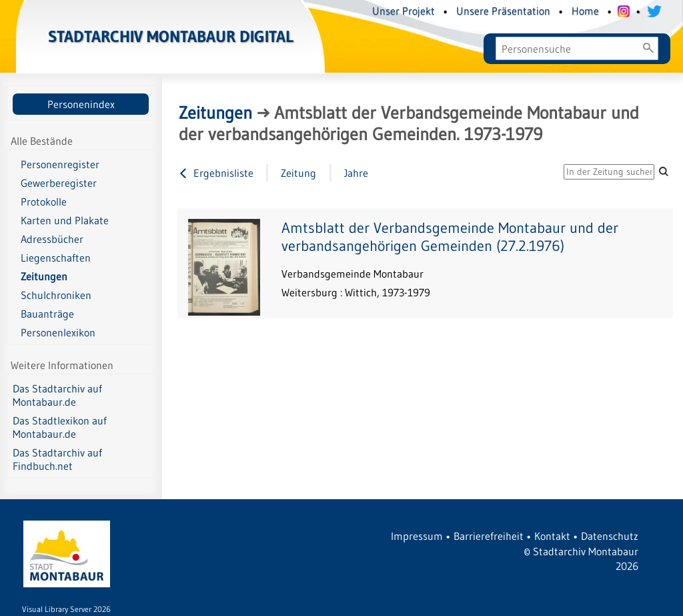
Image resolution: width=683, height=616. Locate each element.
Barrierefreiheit (489, 536)
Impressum (417, 536)
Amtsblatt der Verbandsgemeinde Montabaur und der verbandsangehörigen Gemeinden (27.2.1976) (450, 237)
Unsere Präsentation (503, 11)
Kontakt (552, 536)
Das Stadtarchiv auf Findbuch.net (57, 459)
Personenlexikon (58, 332)
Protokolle (44, 202)
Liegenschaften (56, 258)
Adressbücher (52, 239)
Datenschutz (610, 536)
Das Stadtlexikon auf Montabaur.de (60, 427)
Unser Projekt (404, 11)
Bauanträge (47, 314)
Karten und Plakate (65, 220)
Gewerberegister (59, 183)
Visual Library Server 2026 (66, 609)
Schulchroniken (56, 295)
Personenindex (81, 104)
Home (585, 11)
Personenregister (60, 164)
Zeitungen (44, 276)
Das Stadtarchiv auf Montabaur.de (57, 395)
